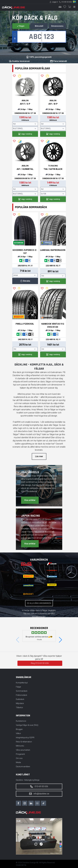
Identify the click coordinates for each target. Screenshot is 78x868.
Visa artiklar (30, 500)
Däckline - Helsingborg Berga (28, 780)
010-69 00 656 (67, 2)
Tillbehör (19, 708)
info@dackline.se (39, 794)
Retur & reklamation (24, 742)
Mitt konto (20, 746)
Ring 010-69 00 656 (40, 663)
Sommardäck (22, 691)
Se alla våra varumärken (39, 603)
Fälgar (18, 687)
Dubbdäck (20, 699)
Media (18, 762)
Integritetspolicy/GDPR (25, 738)
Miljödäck (20, 703)
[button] (60, 640)
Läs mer (39, 456)
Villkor (18, 733)
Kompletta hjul (22, 683)
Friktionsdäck (21, 695)
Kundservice (21, 721)
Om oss (19, 758)
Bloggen (19, 729)
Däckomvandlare (23, 767)
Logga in (55, 2)
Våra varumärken (23, 750)
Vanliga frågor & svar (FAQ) (27, 725)
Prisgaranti (20, 754)
